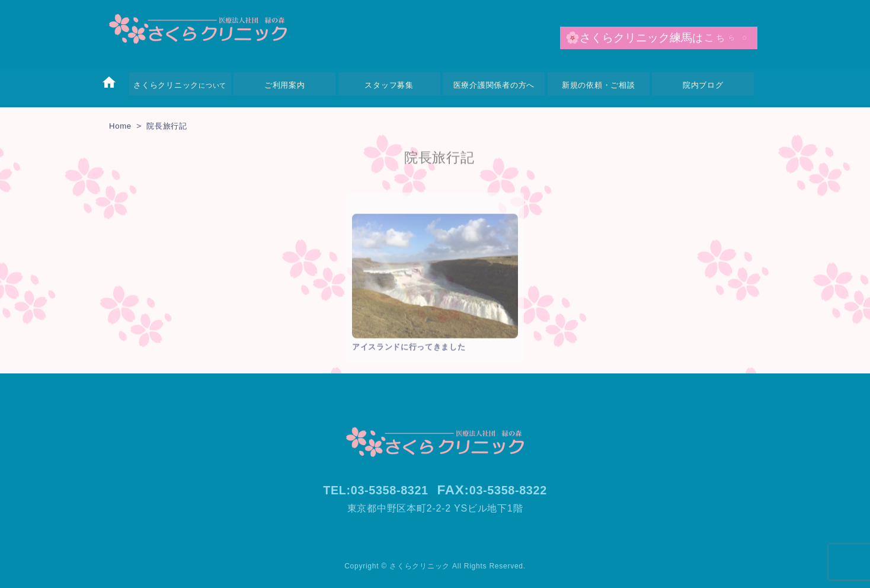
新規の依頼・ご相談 (599, 85)
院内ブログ (703, 85)
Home (122, 125)
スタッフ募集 (389, 85)
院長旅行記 (173, 125)
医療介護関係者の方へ (494, 85)
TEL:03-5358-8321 (370, 490)
